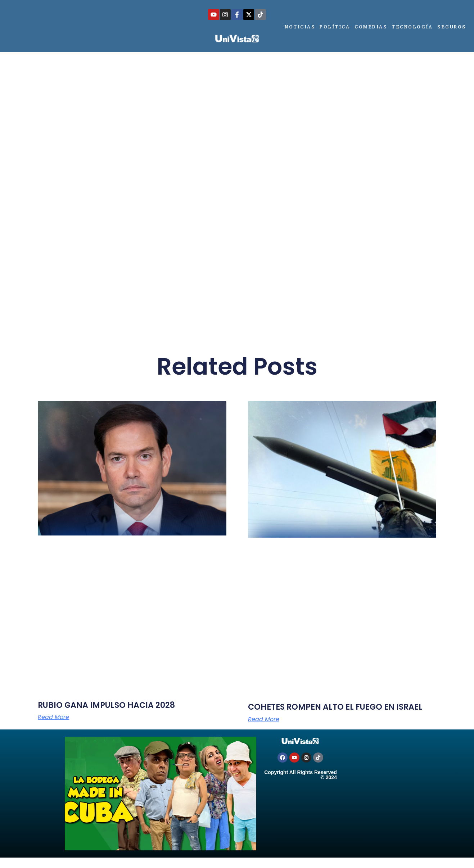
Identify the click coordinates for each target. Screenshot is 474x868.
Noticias (300, 27)
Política (335, 27)
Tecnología (412, 27)
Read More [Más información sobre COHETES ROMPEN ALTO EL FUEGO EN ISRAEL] (264, 719)
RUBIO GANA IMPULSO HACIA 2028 (106, 705)
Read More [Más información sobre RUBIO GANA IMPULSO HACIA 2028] (53, 717)
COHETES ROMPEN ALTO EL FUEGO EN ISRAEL (335, 707)
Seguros (452, 27)
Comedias (371, 27)
